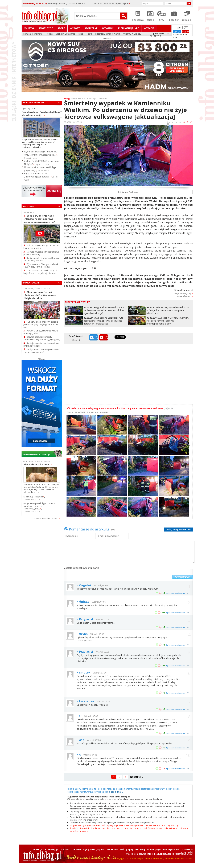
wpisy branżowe (136, 849)
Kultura (27, 34)
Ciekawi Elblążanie (66, 34)
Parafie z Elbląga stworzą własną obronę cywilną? (41, 332)
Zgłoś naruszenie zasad (176, 593)
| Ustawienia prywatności (186, 851)
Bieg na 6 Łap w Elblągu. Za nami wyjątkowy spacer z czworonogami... (39, 506)
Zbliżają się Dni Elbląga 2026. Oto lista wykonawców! (41, 247)
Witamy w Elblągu (132, 34)
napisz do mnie (185, 296)
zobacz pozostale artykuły (46, 518)
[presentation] (144, 573)
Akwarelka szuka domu (38, 464)
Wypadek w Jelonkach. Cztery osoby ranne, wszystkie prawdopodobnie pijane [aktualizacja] (104, 310)
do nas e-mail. (115, 792)
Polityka (29, 28)
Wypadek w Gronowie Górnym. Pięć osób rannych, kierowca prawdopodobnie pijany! (168, 321)
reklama (150, 849)
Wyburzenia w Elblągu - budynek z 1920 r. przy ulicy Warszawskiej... (41, 153)
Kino (81, 34)
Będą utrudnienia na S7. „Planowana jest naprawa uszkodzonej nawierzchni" (39, 219)
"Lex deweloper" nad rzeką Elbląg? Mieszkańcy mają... (42, 113)
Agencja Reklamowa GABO (180, 854)
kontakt (65, 849)
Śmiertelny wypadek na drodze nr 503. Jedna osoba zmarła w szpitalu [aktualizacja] (168, 310)
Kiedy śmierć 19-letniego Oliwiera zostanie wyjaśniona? (41, 259)
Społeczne (91, 28)
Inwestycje (46, 28)
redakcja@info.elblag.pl (46, 849)
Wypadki (149, 28)
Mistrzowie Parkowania (108, 34)
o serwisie (76, 849)
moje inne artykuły (184, 293)
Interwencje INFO (129, 28)
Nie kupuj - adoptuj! (34, 497)
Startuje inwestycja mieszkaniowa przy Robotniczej (41, 253)
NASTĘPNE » (137, 777)
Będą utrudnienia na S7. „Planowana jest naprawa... (38, 175)
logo (85, 849)
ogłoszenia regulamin (168, 849)
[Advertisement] (129, 372)
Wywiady (108, 28)
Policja (49, 34)
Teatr (89, 34)
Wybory (75, 28)
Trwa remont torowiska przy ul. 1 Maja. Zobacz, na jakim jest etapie (41, 272)
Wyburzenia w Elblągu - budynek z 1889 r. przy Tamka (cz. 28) (42, 266)
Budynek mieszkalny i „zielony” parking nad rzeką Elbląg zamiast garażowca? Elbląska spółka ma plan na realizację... (40, 143)
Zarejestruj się (121, 3)
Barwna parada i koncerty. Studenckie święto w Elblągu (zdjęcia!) (42, 338)
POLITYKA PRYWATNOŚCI (113, 849)
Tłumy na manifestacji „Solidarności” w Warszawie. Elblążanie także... (40, 295)
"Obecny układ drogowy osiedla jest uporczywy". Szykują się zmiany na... (41, 324)
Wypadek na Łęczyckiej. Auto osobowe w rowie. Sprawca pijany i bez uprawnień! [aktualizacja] (103, 321)
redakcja (94, 849)
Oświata (38, 34)
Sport (61, 28)
